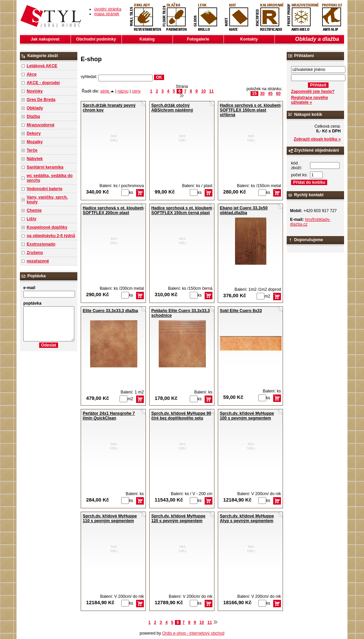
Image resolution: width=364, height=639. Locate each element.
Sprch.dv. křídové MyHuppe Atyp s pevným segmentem (247, 518)
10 (204, 91)
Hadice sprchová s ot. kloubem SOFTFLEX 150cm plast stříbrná (250, 110)
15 (255, 94)
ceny (136, 91)
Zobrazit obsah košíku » (317, 139)
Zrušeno (35, 253)
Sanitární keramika (45, 167)
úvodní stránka (108, 9)
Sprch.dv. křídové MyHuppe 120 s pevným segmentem (178, 518)
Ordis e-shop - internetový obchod (193, 633)
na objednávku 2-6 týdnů (51, 236)
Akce (32, 74)
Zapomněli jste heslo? (313, 92)
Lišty (32, 219)
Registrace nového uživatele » (309, 100)
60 (278, 94)
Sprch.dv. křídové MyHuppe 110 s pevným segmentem (110, 518)
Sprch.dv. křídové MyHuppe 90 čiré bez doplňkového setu (181, 416)
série (107, 91)
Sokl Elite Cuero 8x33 (241, 311)
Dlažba (33, 117)
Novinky (35, 91)
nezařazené (38, 261)
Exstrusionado (41, 244)
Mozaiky (35, 142)
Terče (32, 150)
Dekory (34, 133)
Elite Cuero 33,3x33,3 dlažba (110, 311)
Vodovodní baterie (45, 189)
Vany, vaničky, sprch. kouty (47, 200)
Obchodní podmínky (96, 39)
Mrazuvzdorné (41, 125)
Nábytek (35, 159)
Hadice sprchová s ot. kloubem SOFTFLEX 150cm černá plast (182, 210)
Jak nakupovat (45, 39)
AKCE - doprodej (43, 83)
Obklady (35, 108)
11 (211, 91)
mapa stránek (107, 14)
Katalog (147, 39)
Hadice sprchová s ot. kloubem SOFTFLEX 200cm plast (113, 210)
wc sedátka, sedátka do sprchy (50, 178)
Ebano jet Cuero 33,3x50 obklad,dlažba (244, 210)
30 (262, 94)
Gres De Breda (41, 100)
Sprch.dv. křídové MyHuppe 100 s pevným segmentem (247, 416)
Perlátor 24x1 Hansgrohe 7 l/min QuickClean (109, 416)
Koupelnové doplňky (47, 227)
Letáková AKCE (42, 66)
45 (270, 94)
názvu (123, 91)
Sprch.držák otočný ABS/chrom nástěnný (172, 108)
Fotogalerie (198, 39)
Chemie (34, 210)
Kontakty (249, 39)
